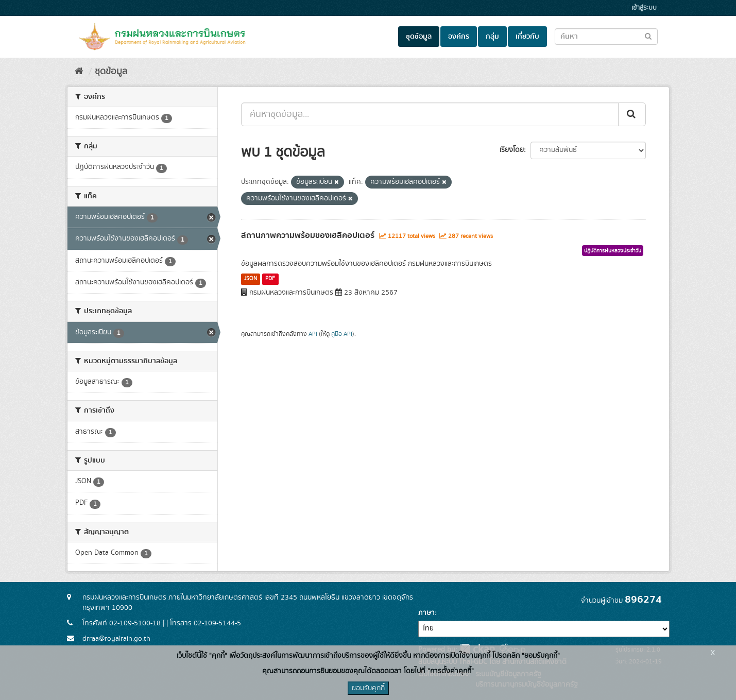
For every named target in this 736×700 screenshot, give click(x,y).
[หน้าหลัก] (79, 72)
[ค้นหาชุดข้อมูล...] (430, 114)
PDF (270, 279)
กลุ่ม (492, 37)
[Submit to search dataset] (648, 36)
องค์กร (459, 37)
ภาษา (426, 613)
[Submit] (632, 114)
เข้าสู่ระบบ (644, 8)
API (313, 334)
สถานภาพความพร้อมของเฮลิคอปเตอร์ (308, 235)
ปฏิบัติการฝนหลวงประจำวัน (613, 251)
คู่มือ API (342, 334)
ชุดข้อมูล (419, 37)
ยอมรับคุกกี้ (368, 688)
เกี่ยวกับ (527, 37)
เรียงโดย (512, 150)
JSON (251, 279)
